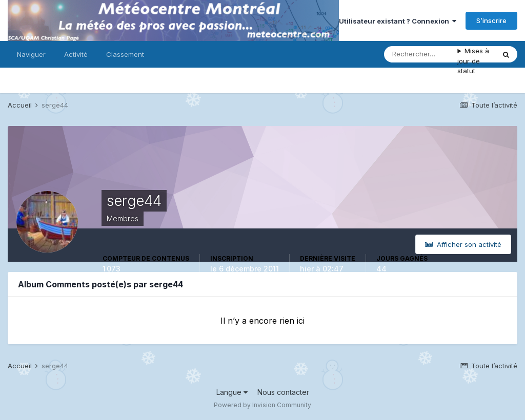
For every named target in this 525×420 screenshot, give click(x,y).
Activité (76, 54)
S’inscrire (491, 20)
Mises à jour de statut (473, 61)
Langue (232, 392)
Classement (125, 54)
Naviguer (31, 54)
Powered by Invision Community (262, 405)
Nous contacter (283, 392)
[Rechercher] (421, 54)
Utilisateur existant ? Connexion (398, 21)
